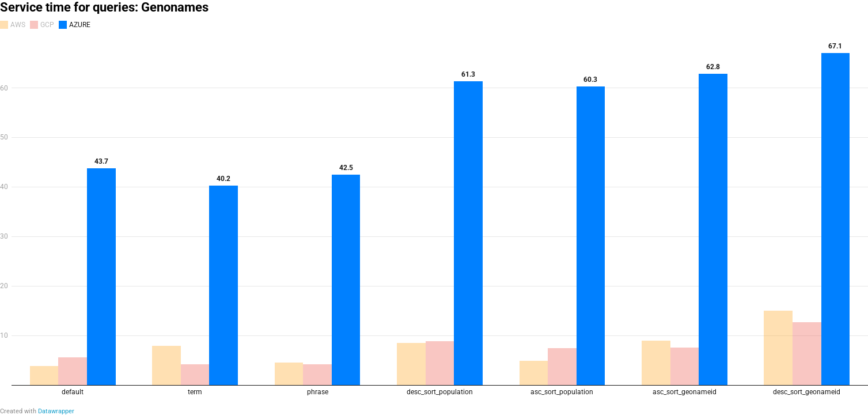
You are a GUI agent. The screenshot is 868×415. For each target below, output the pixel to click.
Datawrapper (56, 411)
